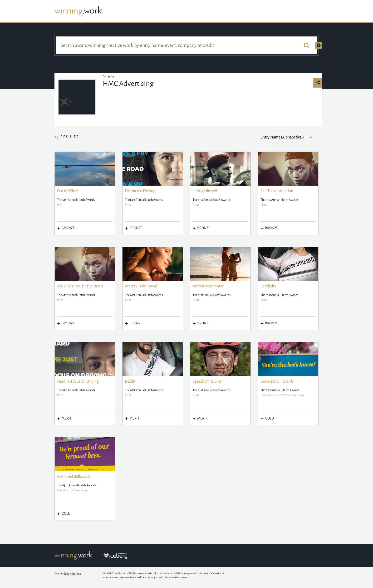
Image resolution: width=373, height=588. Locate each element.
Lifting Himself (205, 191)
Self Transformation (277, 191)
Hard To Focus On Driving (78, 381)
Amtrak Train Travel (141, 286)
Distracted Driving (140, 191)
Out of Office (67, 191)
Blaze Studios (72, 574)
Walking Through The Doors (80, 286)
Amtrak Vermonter (208, 286)
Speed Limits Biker (208, 381)
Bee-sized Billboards (277, 381)
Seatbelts (268, 286)
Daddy (130, 381)
